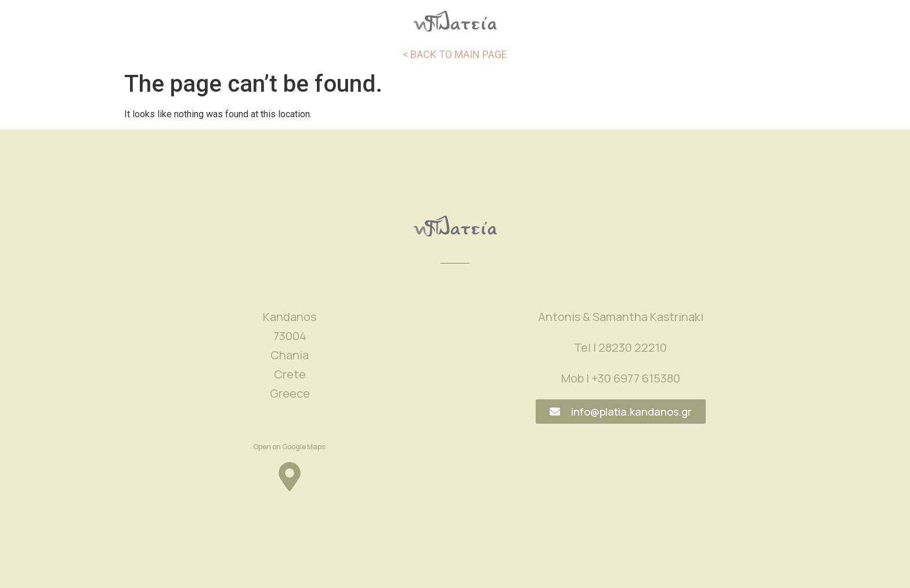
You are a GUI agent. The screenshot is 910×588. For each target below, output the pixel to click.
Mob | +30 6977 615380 (621, 378)
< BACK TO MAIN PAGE (455, 54)
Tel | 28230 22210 (620, 347)
